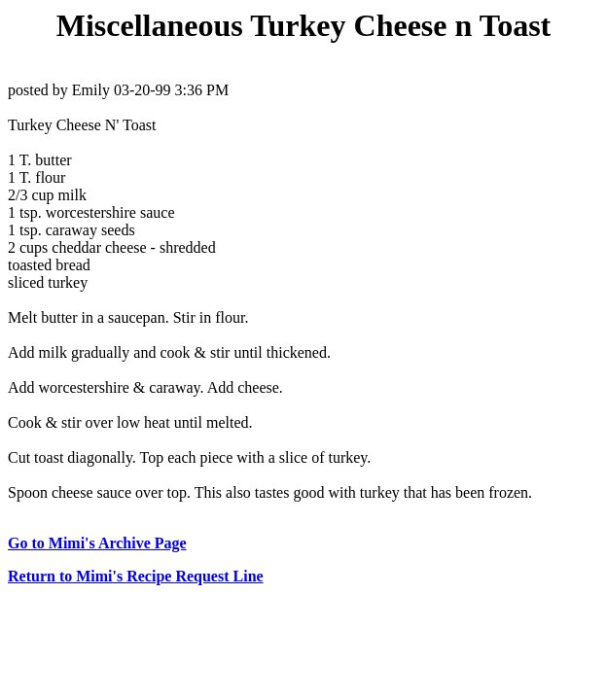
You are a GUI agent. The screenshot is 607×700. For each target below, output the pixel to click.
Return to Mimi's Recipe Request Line (136, 576)
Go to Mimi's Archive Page (97, 543)
